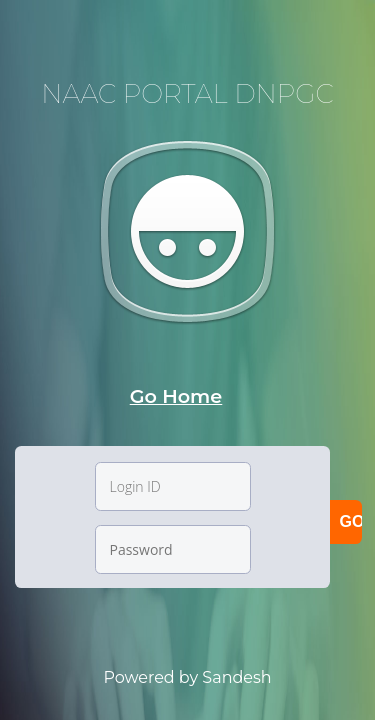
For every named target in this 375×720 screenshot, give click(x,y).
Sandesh (236, 677)
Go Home (176, 396)
